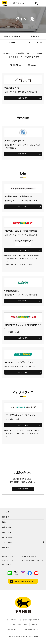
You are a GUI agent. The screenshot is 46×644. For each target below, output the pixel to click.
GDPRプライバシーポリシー (18, 625)
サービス (6, 512)
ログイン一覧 (7, 537)
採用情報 (6, 564)
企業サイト (6, 560)
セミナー (6, 548)
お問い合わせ (7, 527)
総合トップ (6, 556)
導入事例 (6, 517)
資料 (4, 522)
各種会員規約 (12, 629)
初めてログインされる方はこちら (19, 264)
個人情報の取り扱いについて (30, 620)
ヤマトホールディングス (31, 560)
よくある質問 (7, 542)
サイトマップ (11, 620)
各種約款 (35, 625)
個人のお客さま (28, 556)
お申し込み (6, 532)
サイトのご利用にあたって (30, 629)
